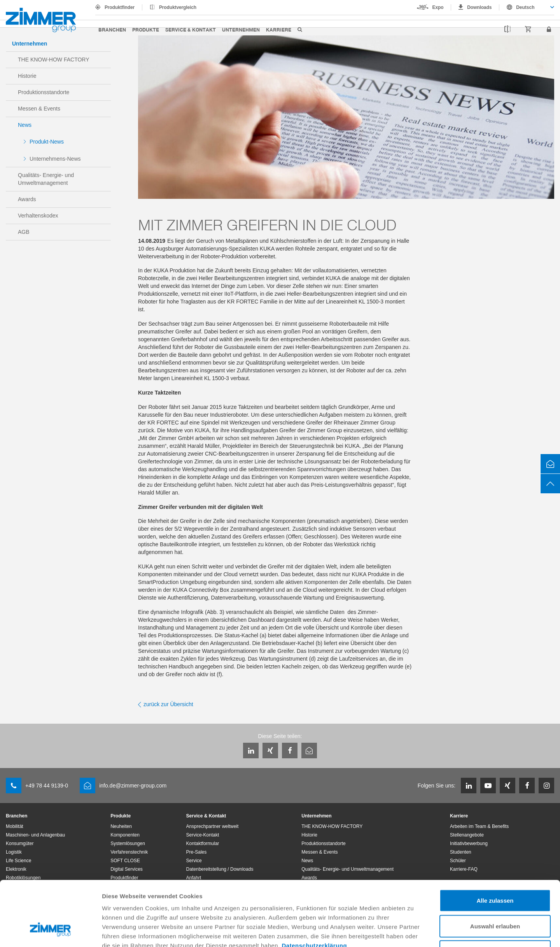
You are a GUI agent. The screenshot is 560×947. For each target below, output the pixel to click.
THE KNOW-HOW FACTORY (54, 60)
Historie (27, 76)
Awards (27, 199)
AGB (24, 232)
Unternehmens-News (55, 159)
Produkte (146, 29)
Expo (438, 7)
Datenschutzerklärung (315, 890)
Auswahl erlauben (495, 871)
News (25, 125)
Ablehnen (495, 896)
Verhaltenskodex (38, 216)
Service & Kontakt (191, 29)
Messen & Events (39, 109)
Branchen (112, 29)
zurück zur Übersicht (168, 704)
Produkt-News (47, 142)
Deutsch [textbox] (525, 7)
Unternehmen (241, 29)
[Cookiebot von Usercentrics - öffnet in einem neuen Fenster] (50, 932)
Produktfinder (120, 7)
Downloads (479, 7)
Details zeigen (414, 932)
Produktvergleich (178, 7)
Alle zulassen (495, 845)
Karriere (279, 29)
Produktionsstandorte (44, 92)
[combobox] (527, 7)
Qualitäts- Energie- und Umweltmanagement (46, 179)
